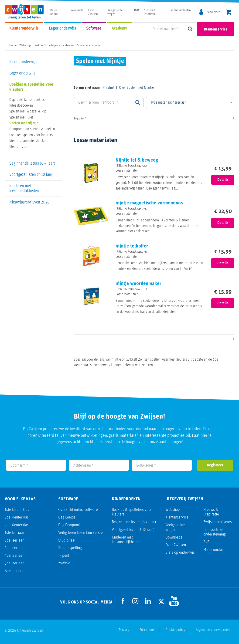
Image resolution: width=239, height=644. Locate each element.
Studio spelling (70, 548)
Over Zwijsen (176, 545)
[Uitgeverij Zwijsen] (26, 12)
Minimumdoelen (181, 10)
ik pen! (64, 556)
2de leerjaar (14, 541)
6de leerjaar (14, 571)
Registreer (215, 465)
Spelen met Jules (21, 118)
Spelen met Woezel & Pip (28, 112)
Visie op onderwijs (180, 553)
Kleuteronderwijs (24, 29)
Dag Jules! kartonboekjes (27, 100)
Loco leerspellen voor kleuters (31, 135)
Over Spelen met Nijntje (136, 88)
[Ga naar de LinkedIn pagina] (148, 601)
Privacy (124, 630)
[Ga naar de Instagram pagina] (136, 601)
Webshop (173, 510)
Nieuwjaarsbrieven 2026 (29, 202)
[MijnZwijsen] (209, 12)
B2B (137, 10)
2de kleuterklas (17, 517)
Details (223, 180)
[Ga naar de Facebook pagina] (123, 601)
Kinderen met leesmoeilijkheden (24, 189)
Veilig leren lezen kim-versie (80, 533)
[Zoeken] (138, 103)
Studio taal (67, 541)
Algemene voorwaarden (213, 630)
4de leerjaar (14, 556)
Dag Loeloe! (67, 517)
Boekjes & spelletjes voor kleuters (31, 87)
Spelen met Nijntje (24, 123)
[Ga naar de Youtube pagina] (173, 601)
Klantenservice (216, 30)
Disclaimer (147, 630)
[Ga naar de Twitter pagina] (161, 601)
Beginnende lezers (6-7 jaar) (32, 164)
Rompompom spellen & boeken (32, 129)
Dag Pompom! (69, 525)
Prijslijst (109, 88)
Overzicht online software (78, 510)
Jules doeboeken (21, 106)
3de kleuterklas (17, 525)
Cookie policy (175, 630)
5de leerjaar (14, 563)
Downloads (76, 10)
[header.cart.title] (229, 13)
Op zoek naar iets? (190, 29)
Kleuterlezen (18, 147)
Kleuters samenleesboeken (28, 141)
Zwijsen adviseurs (218, 522)
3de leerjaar (14, 548)
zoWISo (64, 563)
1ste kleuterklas (17, 510)
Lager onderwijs (63, 29)
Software (94, 29)
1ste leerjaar (14, 533)
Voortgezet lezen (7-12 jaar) (31, 175)
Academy (119, 29)
